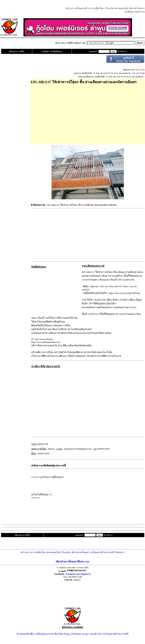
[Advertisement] (88, 113)
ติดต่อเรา (120, 552)
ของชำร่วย (140, 12)
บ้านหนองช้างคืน (25, 634)
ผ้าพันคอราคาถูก (80, 634)
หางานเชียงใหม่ (96, 8)
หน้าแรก (69, 8)
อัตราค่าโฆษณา (137, 8)
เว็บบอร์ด (109, 8)
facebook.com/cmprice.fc (78, 574)
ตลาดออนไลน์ (122, 8)
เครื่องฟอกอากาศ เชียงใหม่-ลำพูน (53, 634)
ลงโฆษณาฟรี (81, 8)
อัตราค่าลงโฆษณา (81, 552)
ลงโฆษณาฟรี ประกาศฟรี (102, 552)
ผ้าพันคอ (129, 12)
